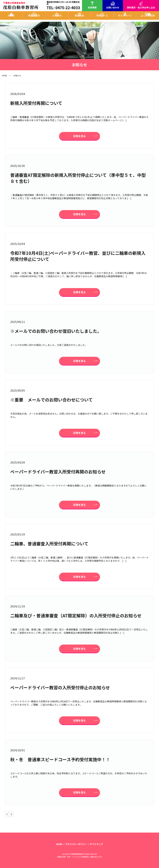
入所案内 (57, 18)
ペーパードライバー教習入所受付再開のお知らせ (58, 472)
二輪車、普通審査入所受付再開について (49, 544)
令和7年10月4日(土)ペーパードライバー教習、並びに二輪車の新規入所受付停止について (78, 256)
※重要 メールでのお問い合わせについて (51, 400)
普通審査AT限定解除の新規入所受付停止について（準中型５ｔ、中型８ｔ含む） (78, 178)
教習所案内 (34, 18)
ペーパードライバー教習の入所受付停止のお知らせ (60, 687)
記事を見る (79, 136)
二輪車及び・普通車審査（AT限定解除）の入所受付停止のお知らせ (76, 615)
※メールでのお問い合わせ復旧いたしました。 (56, 331)
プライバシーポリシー (76, 844)
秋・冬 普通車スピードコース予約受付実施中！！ (60, 759)
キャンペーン (125, 18)
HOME (11, 18)
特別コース (102, 18)
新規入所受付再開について (36, 103)
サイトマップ (96, 844)
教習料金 (79, 18)
